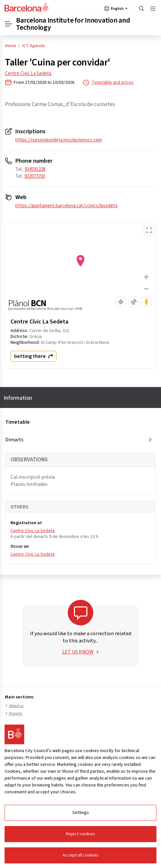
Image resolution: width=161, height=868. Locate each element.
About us (14, 706)
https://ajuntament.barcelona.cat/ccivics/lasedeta (66, 206)
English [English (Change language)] (116, 10)
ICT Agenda (34, 46)
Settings (81, 813)
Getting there (34, 356)
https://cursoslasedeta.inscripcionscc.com (59, 140)
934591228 (35, 169)
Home (11, 46)
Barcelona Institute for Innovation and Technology (73, 24)
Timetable (18, 422)
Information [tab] (18, 398)
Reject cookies (80, 834)
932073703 (35, 176)
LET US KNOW (81, 652)
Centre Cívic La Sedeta (28, 74)
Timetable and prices (108, 83)
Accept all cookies (80, 855)
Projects (14, 714)
